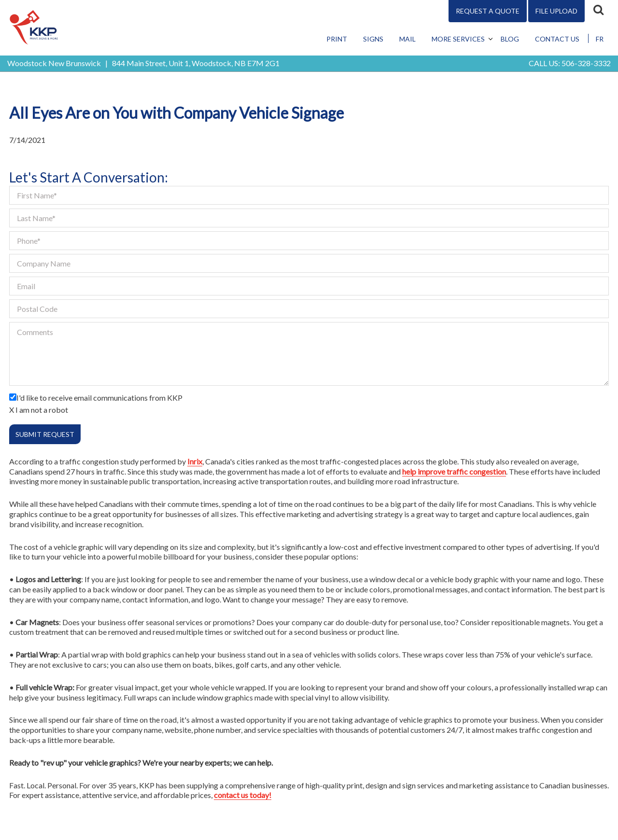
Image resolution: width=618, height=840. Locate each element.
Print (337, 39)
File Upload (556, 11)
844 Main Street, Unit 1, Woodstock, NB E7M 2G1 (196, 63)
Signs (373, 39)
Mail (407, 39)
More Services (458, 39)
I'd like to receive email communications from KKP (99, 398)
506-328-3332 (586, 63)
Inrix (195, 461)
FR (600, 39)
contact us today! (243, 795)
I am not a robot (42, 410)
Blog (510, 39)
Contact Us (557, 39)
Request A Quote (488, 11)
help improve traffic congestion (454, 471)
